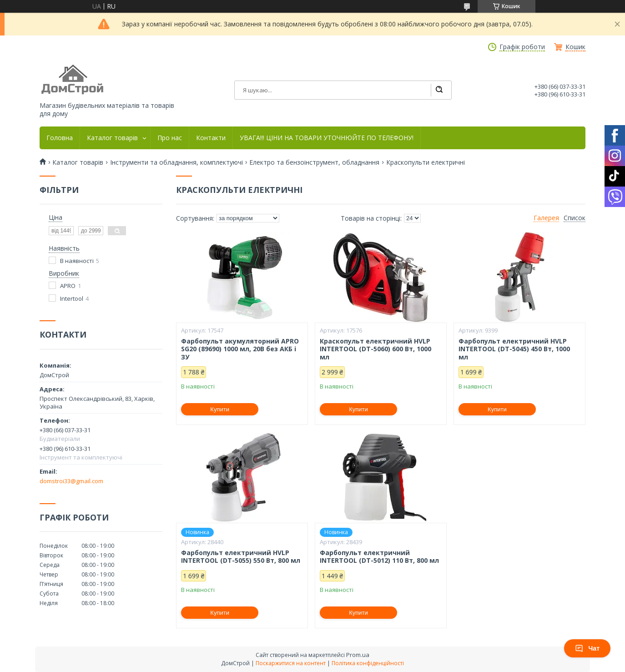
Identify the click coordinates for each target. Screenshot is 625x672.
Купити (220, 409)
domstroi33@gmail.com (71, 481)
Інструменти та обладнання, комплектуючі (176, 162)
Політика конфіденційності (368, 663)
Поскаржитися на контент (291, 663)
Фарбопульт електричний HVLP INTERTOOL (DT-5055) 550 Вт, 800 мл (241, 557)
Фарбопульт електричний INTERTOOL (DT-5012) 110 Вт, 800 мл (379, 557)
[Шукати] (439, 90)
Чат (587, 648)
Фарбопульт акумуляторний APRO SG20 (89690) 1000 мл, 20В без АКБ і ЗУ (240, 349)
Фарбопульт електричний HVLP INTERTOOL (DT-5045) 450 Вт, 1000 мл (514, 349)
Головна (60, 138)
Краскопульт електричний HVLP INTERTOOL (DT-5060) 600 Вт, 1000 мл (376, 349)
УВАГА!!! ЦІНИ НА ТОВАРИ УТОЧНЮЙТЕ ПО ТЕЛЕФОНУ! (327, 138)
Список (575, 218)
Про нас (170, 138)
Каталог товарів (112, 138)
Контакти (211, 138)
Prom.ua (358, 655)
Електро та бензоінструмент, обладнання (314, 162)
